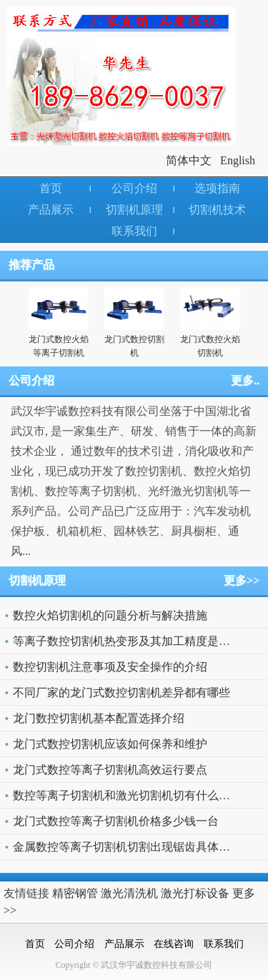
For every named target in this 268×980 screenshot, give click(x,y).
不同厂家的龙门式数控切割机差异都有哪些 (121, 692)
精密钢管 (75, 893)
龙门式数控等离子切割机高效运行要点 (110, 770)
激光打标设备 (195, 893)
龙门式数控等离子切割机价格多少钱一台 (116, 821)
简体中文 (189, 160)
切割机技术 (217, 210)
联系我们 (134, 231)
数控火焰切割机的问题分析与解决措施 (110, 615)
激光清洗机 (129, 893)
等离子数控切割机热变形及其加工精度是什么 (127, 641)
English (238, 160)
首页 (51, 188)
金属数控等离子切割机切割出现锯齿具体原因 (127, 847)
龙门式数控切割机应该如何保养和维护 (110, 744)
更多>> (242, 580)
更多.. (245, 380)
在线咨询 (174, 944)
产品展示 (51, 210)
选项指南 (217, 188)
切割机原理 (134, 210)
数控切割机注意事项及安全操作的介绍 (110, 667)
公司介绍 (134, 188)
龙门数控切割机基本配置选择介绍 (99, 718)
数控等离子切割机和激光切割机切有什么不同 (127, 795)
